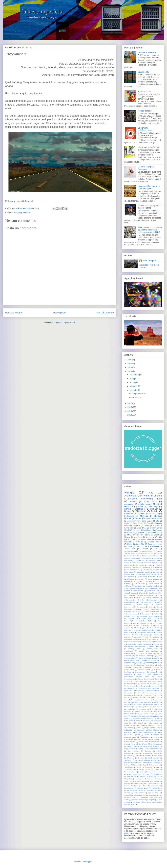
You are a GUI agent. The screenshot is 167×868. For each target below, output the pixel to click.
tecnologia (137, 802)
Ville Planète (157, 774)
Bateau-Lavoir (129, 574)
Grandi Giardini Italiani (132, 660)
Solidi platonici (153, 758)
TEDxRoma (128, 767)
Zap (144, 786)
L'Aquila (153, 684)
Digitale (155, 511)
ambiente (155, 786)
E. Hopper (135, 625)
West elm (128, 783)
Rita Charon (143, 744)
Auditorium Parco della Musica (140, 521)
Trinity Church (145, 770)
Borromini (141, 579)
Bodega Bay (153, 509)
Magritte (141, 532)
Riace (133, 744)
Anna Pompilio (149, 261)
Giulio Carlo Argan (148, 656)
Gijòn (142, 653)
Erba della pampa (142, 635)
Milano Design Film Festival (139, 535)
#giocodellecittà (147, 551)
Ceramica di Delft (153, 591)
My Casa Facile (138, 718)
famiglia (150, 790)
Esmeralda (129, 528)
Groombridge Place (152, 663)
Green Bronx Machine (151, 660)
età (147, 788)
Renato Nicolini (130, 742)
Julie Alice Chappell (155, 681)
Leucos (127, 698)
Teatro (139, 546)
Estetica (127, 637)
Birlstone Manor (156, 577)
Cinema (158, 496)
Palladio (127, 725)
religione (152, 800)
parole (134, 800)
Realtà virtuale (154, 739)
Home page (59, 313)
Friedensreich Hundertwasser (135, 646)
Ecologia (146, 625)
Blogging (18, 213)
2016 (130, 407)
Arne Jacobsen (156, 567)
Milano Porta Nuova (132, 714)
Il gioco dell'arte (145, 111)
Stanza (137, 760)
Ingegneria (128, 674)
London (134, 700)
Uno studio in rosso (155, 772)
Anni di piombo (130, 565)
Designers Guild (133, 619)
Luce (129, 702)
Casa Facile (138, 523)
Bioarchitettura (129, 577)
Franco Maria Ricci (144, 644)
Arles (146, 567)
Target (139, 767)
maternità (128, 795)
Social (130, 546)
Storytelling (147, 499)
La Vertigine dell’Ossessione (145, 129)
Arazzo (149, 565)
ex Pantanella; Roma (135, 790)
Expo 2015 (141, 528)
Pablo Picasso (153, 723)
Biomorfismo (142, 577)
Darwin (147, 526)
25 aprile (134, 553)
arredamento (129, 788)
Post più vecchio (105, 313)
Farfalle (127, 639)
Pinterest (148, 732)
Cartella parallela (153, 586)
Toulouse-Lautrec (130, 770)
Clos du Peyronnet (152, 598)
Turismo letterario (131, 772)
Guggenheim (129, 665)
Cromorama (155, 609)
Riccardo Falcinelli (154, 542)
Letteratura (129, 516)
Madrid (149, 702)
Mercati (137, 711)
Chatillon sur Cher (155, 593)
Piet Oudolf (138, 732)
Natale (149, 718)
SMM (140, 749)
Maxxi (159, 532)
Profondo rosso (130, 737)
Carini (127, 523)
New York (138, 537)
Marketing (131, 709)
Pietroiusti (139, 542)
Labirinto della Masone (153, 530)
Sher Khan (158, 756)
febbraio (133, 386)
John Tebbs (128, 681)
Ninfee (157, 718)
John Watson (140, 681)
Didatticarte (141, 511)
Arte (151, 493)
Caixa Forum (154, 584)
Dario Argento (145, 614)
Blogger (89, 862)
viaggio (129, 492)
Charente (142, 593)
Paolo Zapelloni (149, 725)
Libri (159, 499)
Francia (131, 644)
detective (140, 788)
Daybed (156, 614)
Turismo (145, 549)
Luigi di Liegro (138, 702)
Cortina (151, 607)
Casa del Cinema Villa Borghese (143, 588)
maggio (133, 379)
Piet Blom (128, 732)
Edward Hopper (140, 628)
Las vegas (156, 686)
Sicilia (129, 544)
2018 (130, 371)
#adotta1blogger (145, 504)
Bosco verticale (153, 579)
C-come (127, 584)
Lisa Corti (149, 698)
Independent (155, 672)
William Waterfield (140, 783)
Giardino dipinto (130, 653)
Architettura (130, 496)
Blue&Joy (131, 579)
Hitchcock (146, 667)
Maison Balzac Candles (133, 704)
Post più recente (14, 313)
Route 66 (146, 746)
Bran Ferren (129, 581)
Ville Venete (132, 776)
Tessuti (138, 518)
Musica (127, 718)
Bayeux (140, 574)
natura (135, 797)
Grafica (157, 658)
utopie (132, 804)
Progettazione (145, 737)
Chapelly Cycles (130, 593)
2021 (130, 360)
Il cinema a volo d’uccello (149, 147)
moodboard (152, 795)
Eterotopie (137, 637)
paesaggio (129, 504)
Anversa (141, 565)
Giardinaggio (129, 651)
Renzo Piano (143, 742)
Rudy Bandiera (130, 749)
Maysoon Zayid (145, 709)
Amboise (151, 560)
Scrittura (27, 213)
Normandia (150, 537)
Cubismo (127, 612)
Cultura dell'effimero (151, 612)
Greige (140, 663)
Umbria (142, 772)
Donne (152, 621)
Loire (126, 700)
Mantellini (138, 707)
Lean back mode (153, 691)
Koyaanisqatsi (132, 684)
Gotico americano (145, 658)
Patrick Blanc (146, 539)
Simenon (141, 758)
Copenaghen (141, 607)
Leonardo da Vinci (146, 693)
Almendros (140, 560)
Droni (135, 623)
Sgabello (139, 756)
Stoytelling (149, 763)
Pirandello (158, 732)
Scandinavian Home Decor (152, 753)
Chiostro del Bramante (135, 595)
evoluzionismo (157, 788)
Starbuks (146, 760)
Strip (144, 765)
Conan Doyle (143, 605)
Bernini (157, 574)
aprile (132, 382)
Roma (146, 496)
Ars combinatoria (133, 570)
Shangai (148, 756)
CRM (136, 584)
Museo (127, 537)
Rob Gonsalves (156, 744)
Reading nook (139, 739)
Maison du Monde (152, 704)
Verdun (129, 774)
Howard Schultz (144, 670)
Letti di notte (147, 695)
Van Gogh (153, 507)
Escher (156, 635)
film (156, 549)
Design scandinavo (138, 616)
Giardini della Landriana (148, 651)
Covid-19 (137, 526)
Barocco (156, 572)
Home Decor (129, 670)
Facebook (155, 637)
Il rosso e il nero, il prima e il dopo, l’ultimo (149, 207)
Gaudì (160, 646)
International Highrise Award (137, 677)
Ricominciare (135, 398)
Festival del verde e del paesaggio (146, 639)
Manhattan (128, 707)
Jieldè (157, 679)
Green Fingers (129, 663)
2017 (130, 403)
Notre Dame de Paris (132, 721)
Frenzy (157, 644)
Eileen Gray (154, 628)
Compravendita (130, 602)
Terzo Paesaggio (152, 546)
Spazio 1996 (143, 72)
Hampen (136, 667)
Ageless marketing (131, 558)
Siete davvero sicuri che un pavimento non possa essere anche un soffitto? (150, 230)
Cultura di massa (131, 614)
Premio (156, 735)
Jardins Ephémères (145, 679)
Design (127, 511)
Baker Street (129, 572)
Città (149, 523)
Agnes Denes (146, 558)
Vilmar (142, 776)
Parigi (135, 539)
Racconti (127, 739)
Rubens (156, 746)
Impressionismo (141, 672)
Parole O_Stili (142, 728)
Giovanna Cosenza (131, 656)
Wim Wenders (154, 783)
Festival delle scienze (132, 642)
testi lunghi (147, 802)
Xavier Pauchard (131, 786)
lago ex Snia (153, 793)
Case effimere (138, 591)
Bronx (157, 581)
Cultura (137, 612)
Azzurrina (156, 570)
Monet (156, 535)
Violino (151, 776)
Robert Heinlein (133, 746)
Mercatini (147, 711)
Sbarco (137, 753)
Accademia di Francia (152, 556)
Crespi (145, 609)
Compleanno (154, 600)
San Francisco (134, 751)
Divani (157, 619)
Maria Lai (158, 707)
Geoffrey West (152, 649)
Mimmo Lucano (148, 714)
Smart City (140, 544)
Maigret (157, 702)
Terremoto (148, 767)
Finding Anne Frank (138, 394)
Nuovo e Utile (148, 721)
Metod (157, 711)
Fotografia (129, 514)
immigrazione (139, 793)
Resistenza (155, 742)
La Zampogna (144, 686)
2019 (130, 367)
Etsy (146, 637)
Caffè (143, 584)
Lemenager (128, 693)
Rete (126, 744)
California (128, 586)
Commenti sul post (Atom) (64, 323)
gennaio (133, 390)
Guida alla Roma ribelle (145, 665)
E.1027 (156, 526)
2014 (130, 415)
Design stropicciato (155, 616)
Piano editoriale (154, 730)
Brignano (139, 581)
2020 (130, 364)
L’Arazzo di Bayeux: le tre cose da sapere (149, 187)
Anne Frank (136, 563)
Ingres (139, 674)
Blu (157, 521)
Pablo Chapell (138, 723)
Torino (141, 507)
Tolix (157, 767)
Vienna (147, 774)
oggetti (143, 797)
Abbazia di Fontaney (134, 556)
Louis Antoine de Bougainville (151, 700)
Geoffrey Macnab (135, 649)
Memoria (144, 516)
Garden (151, 646)
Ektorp (127, 630)
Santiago (148, 751)
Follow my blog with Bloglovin (20, 201)
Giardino (133, 502)
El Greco (135, 630)
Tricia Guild (130, 549)
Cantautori (139, 586)
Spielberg (128, 760)
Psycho (156, 737)
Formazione (147, 642)
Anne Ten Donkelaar (151, 563)
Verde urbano (150, 502)
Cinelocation (151, 595)
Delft (126, 616)
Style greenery (154, 765)
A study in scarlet (156, 553)
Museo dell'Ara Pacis (152, 716)
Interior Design (152, 674)
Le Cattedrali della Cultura (147, 688)
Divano (127, 621)
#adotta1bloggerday (131, 551)
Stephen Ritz (138, 763)
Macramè (131, 532)
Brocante (149, 581)
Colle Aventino (130, 600)
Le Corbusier (140, 691)
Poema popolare (134, 735)
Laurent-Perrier (130, 688)
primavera (142, 800)
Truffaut (156, 770)
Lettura (157, 695)
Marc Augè (148, 707)
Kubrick (144, 684)
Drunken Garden (146, 623)
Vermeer (138, 774)
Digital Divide (147, 619)
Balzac (139, 572)
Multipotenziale (136, 716)
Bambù (147, 572)
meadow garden (139, 795)
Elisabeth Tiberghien (148, 630)
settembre (134, 375)
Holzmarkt (156, 667)
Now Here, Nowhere (147, 52)
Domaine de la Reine (140, 621)
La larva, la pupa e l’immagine (146, 168)
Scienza (130, 756)
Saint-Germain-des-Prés (153, 749)
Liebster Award (138, 698)
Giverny (153, 528)
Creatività (136, 609)
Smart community (155, 544)
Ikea (157, 514)
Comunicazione (145, 602)
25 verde (143, 553)
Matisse (151, 532)
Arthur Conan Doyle (154, 518)
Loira (157, 698)
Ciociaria (139, 598)
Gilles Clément (153, 653)
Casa (126, 588)
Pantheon (137, 725)
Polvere (147, 735)
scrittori (128, 509)
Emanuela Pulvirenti (146, 632)
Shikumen (131, 758)
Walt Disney (155, 781)
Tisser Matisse (144, 91)
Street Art (136, 765)
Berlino (148, 574)
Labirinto (136, 530)
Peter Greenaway (139, 730)
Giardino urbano (144, 514)
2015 (130, 411)
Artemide (146, 570)
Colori (142, 600)
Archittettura (137, 567)
